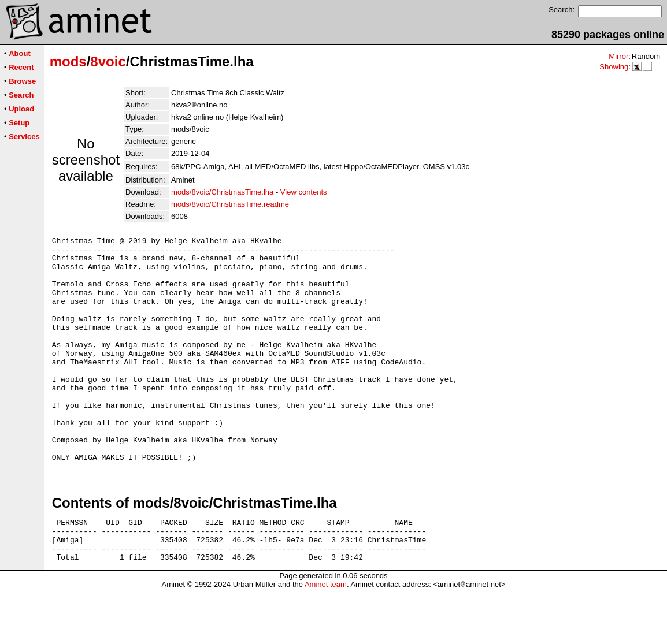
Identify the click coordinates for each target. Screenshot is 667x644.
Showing (614, 67)
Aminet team (326, 640)
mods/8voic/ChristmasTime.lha (222, 192)
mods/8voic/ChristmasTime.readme (230, 204)
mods (68, 62)
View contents (304, 192)
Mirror (618, 56)
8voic (108, 62)
